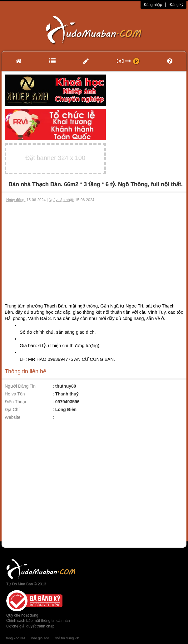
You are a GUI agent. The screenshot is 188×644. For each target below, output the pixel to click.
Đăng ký (176, 5)
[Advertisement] (94, 249)
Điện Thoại (15, 402)
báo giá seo (40, 638)
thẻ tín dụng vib (67, 638)
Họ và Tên (15, 394)
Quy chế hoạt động (22, 615)
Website (12, 417)
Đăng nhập (153, 5)
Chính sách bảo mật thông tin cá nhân (38, 621)
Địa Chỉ (12, 409)
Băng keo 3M (15, 638)
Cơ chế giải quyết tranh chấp (30, 626)
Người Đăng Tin (20, 386)
